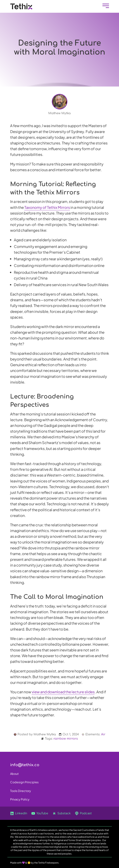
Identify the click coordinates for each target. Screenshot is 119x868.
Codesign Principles (24, 782)
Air (103, 734)
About (14, 774)
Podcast (83, 813)
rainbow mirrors (66, 739)
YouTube (40, 813)
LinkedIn (19, 813)
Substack (62, 813)
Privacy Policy (20, 799)
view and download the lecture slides (63, 692)
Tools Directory (21, 791)
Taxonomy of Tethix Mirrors (47, 207)
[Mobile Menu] (105, 6)
